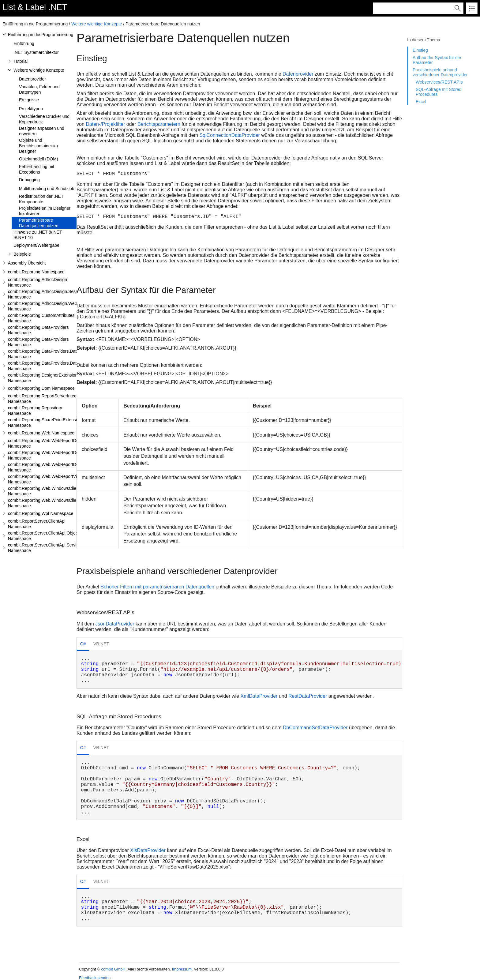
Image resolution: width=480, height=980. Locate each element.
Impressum (182, 969)
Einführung (24, 43)
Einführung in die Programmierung (41, 35)
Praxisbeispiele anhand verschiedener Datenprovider (440, 72)
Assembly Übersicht (27, 263)
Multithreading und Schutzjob (47, 189)
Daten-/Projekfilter (105, 124)
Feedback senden (95, 978)
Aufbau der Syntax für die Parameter (437, 60)
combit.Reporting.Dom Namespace (41, 388)
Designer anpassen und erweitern (42, 131)
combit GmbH (113, 969)
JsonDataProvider (115, 624)
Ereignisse (29, 100)
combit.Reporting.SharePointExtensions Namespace (46, 422)
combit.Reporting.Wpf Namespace (41, 513)
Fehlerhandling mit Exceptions (37, 169)
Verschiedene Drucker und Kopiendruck (44, 119)
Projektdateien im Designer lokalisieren (45, 211)
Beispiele (22, 254)
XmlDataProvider (259, 696)
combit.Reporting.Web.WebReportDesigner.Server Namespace (56, 455)
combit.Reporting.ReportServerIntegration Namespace (48, 399)
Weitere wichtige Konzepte (97, 24)
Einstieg (420, 50)
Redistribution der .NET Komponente (41, 199)
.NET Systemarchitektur (36, 52)
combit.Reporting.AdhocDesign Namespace (37, 282)
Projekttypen (31, 109)
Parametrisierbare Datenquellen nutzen (39, 223)
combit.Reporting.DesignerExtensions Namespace (44, 378)
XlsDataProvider (148, 850)
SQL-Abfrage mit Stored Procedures (439, 92)
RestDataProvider (308, 696)
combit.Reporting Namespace (36, 272)
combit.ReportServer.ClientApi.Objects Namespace (45, 536)
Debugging (29, 180)
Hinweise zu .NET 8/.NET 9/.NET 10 (38, 235)
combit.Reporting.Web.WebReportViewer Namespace (47, 479)
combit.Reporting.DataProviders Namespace (38, 330)
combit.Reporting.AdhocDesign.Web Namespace (42, 306)
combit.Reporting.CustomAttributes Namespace (41, 318)
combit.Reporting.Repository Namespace (35, 411)
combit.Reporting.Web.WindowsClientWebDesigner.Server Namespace (64, 503)
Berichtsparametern (159, 124)
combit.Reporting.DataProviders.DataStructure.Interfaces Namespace (62, 366)
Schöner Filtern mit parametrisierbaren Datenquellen (157, 587)
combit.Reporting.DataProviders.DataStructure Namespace (52, 354)
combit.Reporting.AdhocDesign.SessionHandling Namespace (54, 294)
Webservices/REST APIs (439, 82)
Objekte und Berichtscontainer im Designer (38, 146)
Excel (421, 102)
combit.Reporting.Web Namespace (41, 433)
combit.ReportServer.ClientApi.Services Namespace (45, 548)
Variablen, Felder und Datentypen (39, 89)
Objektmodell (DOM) (39, 159)
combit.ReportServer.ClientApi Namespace (37, 524)
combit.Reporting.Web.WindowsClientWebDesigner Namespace (57, 491)
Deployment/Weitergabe (36, 245)
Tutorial (21, 61)
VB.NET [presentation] (101, 644)
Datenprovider (32, 79)
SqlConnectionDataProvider (229, 135)
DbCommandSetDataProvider (315, 728)
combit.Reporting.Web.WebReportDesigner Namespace (49, 443)
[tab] (83, 645)
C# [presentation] (83, 644)
